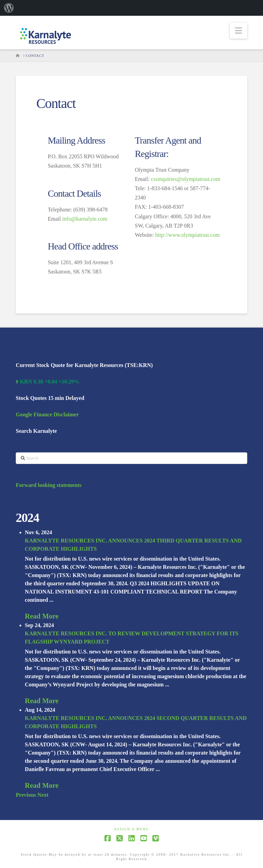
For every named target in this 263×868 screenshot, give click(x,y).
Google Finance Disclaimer (47, 414)
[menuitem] (9, 8)
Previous (26, 795)
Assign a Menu (132, 829)
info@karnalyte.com (85, 219)
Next (43, 795)
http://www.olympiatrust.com (187, 235)
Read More (42, 616)
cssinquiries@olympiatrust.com (185, 179)
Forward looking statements (49, 485)
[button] (239, 31)
